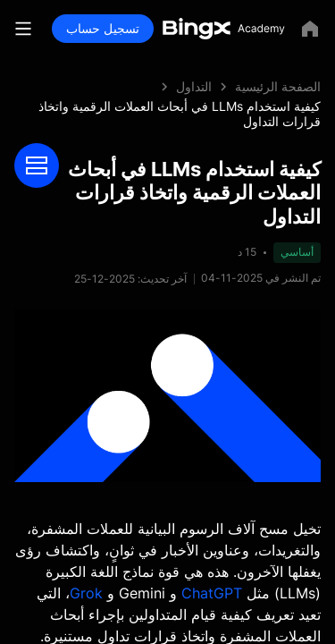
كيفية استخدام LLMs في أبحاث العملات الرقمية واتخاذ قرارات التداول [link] (180, 114)
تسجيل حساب (103, 28)
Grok (86, 593)
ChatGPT (212, 593)
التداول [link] (194, 86)
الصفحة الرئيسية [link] (278, 86)
